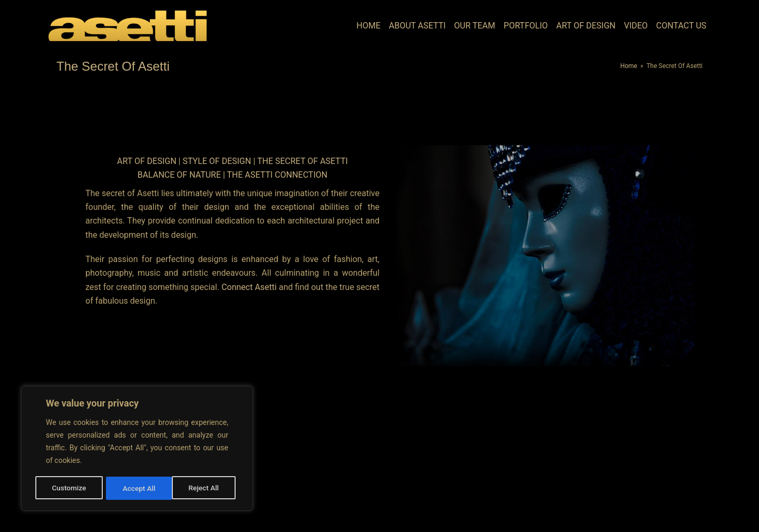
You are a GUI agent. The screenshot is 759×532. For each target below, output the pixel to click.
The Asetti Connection (278, 175)
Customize (69, 488)
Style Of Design (218, 161)
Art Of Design (148, 161)
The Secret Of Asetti (303, 161)
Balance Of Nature (179, 175)
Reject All (138, 488)
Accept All (206, 488)
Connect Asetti (249, 287)
